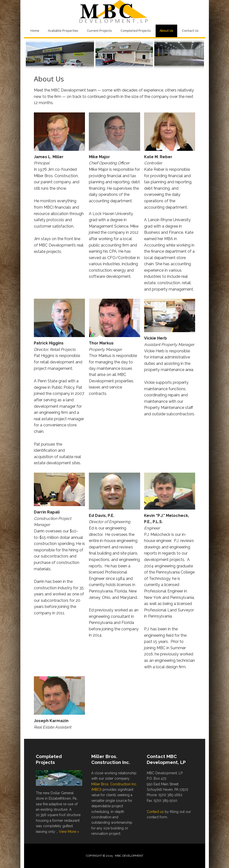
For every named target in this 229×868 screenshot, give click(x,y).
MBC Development (115, 12)
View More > (69, 832)
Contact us (155, 812)
